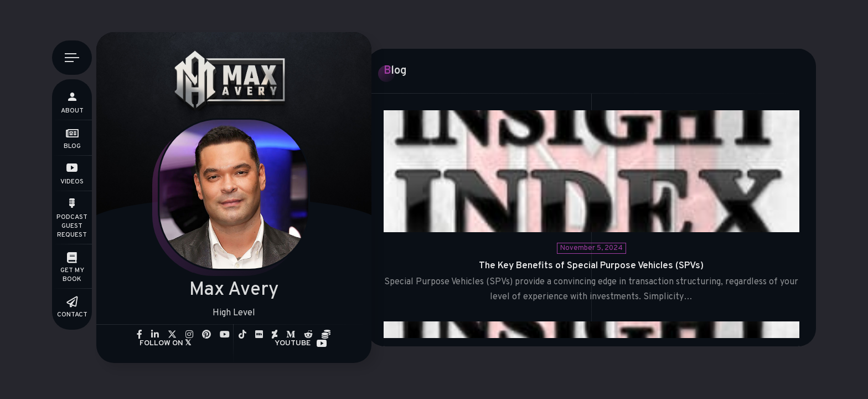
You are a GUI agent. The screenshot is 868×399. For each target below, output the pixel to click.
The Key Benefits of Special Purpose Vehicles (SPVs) (591, 266)
